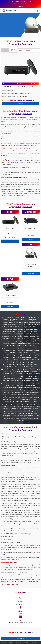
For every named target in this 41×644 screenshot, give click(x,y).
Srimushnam (12, 342)
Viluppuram (35, 326)
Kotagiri (33, 368)
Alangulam (29, 384)
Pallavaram (35, 330)
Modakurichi (23, 349)
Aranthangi (12, 372)
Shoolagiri (29, 359)
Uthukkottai (4, 406)
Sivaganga (31, 323)
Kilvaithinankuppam (28, 414)
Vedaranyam (28, 365)
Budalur (15, 387)
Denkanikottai (10, 359)
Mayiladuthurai (27, 363)
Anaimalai (32, 337)
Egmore (24, 333)
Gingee (36, 414)
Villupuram (11, 417)
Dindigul (6, 319)
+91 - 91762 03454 (24, 167)
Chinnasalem (22, 351)
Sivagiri (23, 386)
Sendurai (14, 330)
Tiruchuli (30, 419)
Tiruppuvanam (22, 384)
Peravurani (12, 389)
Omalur (17, 380)
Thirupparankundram (32, 361)
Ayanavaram (18, 333)
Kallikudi (5, 361)
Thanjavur (4, 324)
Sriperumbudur (5, 354)
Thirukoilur (19, 352)
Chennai (17, 317)
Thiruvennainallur (20, 417)
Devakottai (17, 382)
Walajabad (20, 354)
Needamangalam (9, 412)
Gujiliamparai (14, 345)
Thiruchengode (15, 368)
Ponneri (19, 405)
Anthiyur (28, 347)
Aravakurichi (30, 356)
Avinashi (20, 401)
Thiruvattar (17, 356)
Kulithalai (16, 358)
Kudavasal (21, 410)
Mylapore (20, 335)
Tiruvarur (25, 326)
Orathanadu (29, 387)
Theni (9, 324)
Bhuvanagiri (11, 340)
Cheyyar (27, 406)
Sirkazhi (34, 363)
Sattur (13, 419)
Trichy (22, 396)
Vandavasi (35, 408)
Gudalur (28, 368)
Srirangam (16, 396)
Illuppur (35, 372)
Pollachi (33, 338)
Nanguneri (35, 398)
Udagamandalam (16, 370)
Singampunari (13, 384)
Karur (36, 319)
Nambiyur (29, 349)
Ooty (3, 370)
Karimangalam (6, 344)
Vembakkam (7, 410)
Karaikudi (36, 382)
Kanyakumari (31, 319)
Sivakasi (18, 419)
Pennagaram (35, 344)
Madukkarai (14, 338)
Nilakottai (32, 345)
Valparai (5, 340)
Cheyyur (20, 330)
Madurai (11, 321)
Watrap (35, 419)
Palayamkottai (7, 399)
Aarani (10, 406)
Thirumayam (36, 373)
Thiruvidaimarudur (28, 389)
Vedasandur (22, 347)
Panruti (6, 342)
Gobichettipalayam (7, 349)
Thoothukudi (15, 324)
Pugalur (30, 358)
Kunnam (28, 370)
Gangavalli (35, 379)
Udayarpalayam (7, 330)
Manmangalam (23, 358)
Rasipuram (33, 366)
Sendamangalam (6, 368)
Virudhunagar (9, 328)
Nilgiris (30, 321)
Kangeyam (34, 401)
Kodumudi (16, 349)
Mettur (13, 380)
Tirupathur (36, 324)
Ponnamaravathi (28, 373)
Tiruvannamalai (17, 326)
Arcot (37, 377)
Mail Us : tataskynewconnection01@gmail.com (20, 1)
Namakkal (25, 321)
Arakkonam (32, 377)
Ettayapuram (35, 391)
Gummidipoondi (6, 405)
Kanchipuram (23, 319)
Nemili (9, 379)
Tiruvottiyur (13, 337)
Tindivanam (31, 415)
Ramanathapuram (14, 323)
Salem (26, 323)
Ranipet (21, 323)
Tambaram (6, 331)
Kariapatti (36, 417)
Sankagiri (35, 380)
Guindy (29, 333)
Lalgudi (20, 394)
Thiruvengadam (30, 386)
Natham (27, 345)
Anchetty (35, 358)
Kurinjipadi (36, 340)
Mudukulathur (28, 375)
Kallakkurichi (29, 351)
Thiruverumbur (28, 396)
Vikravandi (5, 417)
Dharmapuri (37, 317)
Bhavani (34, 347)
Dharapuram (27, 401)
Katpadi (20, 414)
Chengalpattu (10, 317)
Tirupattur (7, 401)
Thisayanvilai (23, 399)
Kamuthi (16, 375)
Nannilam (35, 410)
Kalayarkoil (30, 382)
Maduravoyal (7, 335)
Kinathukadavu (6, 338)
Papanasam (37, 387)
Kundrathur (32, 352)
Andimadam (32, 328)
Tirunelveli (30, 324)
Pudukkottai (5, 323)
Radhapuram (15, 399)
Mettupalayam (22, 338)
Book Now (20, 6)
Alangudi (6, 372)
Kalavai (4, 379)
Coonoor (23, 368)
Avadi (35, 403)
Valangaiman (28, 412)
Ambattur (4, 333)
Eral (30, 391)
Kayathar (5, 393)
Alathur (23, 370)
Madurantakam (27, 330)
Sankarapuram (12, 352)
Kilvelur (14, 365)
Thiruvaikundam (34, 393)
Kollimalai (35, 365)
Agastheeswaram (29, 354)
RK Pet (32, 405)
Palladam (16, 403)
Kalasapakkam (7, 408)
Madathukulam (8, 403)
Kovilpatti (11, 393)
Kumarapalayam (10, 366)
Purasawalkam (34, 335)
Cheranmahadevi (23, 398)
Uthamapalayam (23, 391)
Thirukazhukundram (22, 331)
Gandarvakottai (28, 372)
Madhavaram (35, 333)
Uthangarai (35, 359)
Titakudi (18, 342)
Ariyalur (3, 317)
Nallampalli (13, 344)
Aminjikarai (11, 333)
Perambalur (35, 321)
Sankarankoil (10, 386)
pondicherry (16, 328)
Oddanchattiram (9, 347)
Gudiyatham (6, 414)
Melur (10, 361)
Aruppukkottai (29, 417)
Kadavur (36, 356)
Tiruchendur (6, 394)
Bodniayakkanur (6, 391)
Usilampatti (8, 363)
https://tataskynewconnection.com (12, 160)
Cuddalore (30, 317)
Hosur (16, 359)
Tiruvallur (10, 326)
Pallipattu (14, 405)
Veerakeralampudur (7, 387)
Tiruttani (36, 405)
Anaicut (34, 412)
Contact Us (21, 638)
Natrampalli (34, 399)
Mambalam (14, 335)
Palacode (20, 344)
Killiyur (4, 356)
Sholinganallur (5, 337)
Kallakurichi (15, 319)
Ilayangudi (23, 382)
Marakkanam (15, 415)
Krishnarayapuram (8, 358)
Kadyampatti (6, 380)
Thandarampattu (27, 408)
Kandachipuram (7, 415)
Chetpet (21, 406)
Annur (37, 337)
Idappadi (29, 379)
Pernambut (14, 414)
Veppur (23, 342)
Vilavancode (10, 356)
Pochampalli (22, 359)
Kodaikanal (21, 345)
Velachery (26, 337)
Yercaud (11, 382)
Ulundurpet (26, 352)
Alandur (35, 331)
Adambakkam (24, 328)
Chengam (15, 406)
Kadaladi (11, 375)
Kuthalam (20, 363)
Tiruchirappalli (23, 324)
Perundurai (36, 349)
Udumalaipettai (23, 403)
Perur (28, 338)
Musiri (11, 396)
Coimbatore (23, 317)
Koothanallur (14, 410)
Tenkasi (37, 323)
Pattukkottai (6, 389)
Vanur (36, 415)
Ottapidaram (17, 393)
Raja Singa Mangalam (7, 377)
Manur (30, 398)
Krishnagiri (5, 321)
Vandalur (30, 331)
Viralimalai (5, 375)
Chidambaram (18, 340)
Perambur (26, 335)
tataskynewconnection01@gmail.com (29, 557)
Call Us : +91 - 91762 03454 (20, 4)
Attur (25, 379)
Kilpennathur (15, 408)
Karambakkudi (5, 373)
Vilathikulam (14, 394)
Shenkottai (17, 386)
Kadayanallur (36, 384)
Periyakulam (15, 391)
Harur (35, 342)
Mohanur (17, 366)
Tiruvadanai (25, 377)
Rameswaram (17, 377)
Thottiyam (36, 396)
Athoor (8, 345)
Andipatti (36, 389)
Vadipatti (14, 363)
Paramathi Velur (25, 366)
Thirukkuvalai (20, 365)
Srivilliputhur (24, 419)
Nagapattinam (17, 321)
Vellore (30, 326)
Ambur (29, 399)
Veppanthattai (35, 370)
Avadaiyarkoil (20, 372)
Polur (20, 408)
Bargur (4, 359)
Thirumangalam (21, 361)
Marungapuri (5, 396)
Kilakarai (21, 375)
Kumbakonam (21, 387)
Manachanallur (26, 394)
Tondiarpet (20, 337)
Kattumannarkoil (28, 340)
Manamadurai (5, 384)
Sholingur (14, 379)
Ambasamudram (13, 398)
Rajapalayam (7, 419)
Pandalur (8, 370)
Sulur (37, 338)
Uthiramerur (13, 354)
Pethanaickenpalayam (26, 380)
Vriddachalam (29, 342)
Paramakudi (36, 375)
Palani (16, 347)
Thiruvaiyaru (19, 389)
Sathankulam (25, 393)
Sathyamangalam (7, 351)
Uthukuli (30, 403)
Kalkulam (37, 354)
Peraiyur (14, 361)
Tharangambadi (7, 365)
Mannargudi (28, 410)
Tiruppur (4, 326)
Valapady (5, 382)
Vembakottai (20, 420)
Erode (10, 319)
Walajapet (20, 379)
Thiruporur (13, 331)
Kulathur (12, 373)
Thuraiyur (5, 398)
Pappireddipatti (27, 344)
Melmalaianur (23, 415)
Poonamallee (26, 405)
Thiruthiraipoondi (19, 412)
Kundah (38, 368)
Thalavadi (15, 351)
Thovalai (23, 356)
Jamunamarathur (34, 406)
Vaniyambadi (14, 401)
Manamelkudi (19, 373)
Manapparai (34, 394)
